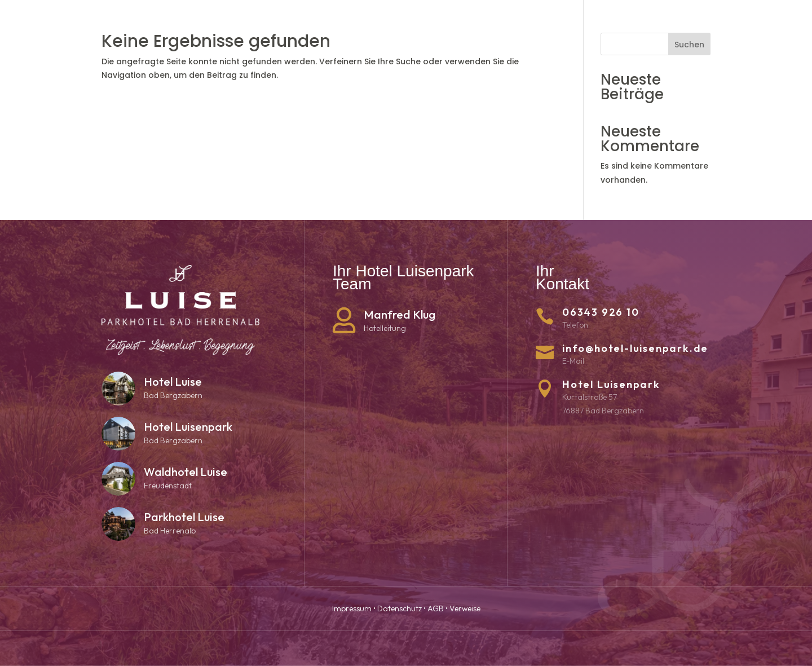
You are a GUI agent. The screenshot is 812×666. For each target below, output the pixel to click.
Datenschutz (400, 608)
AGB (436, 608)
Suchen (689, 45)
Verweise (465, 608)
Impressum (352, 608)
